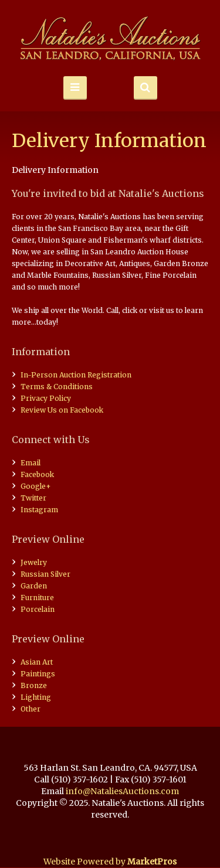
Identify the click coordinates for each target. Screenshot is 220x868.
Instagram (39, 510)
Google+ (36, 486)
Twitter (33, 498)
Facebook (37, 474)
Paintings (38, 674)
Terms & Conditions (57, 387)
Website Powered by (110, 862)
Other (31, 709)
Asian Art (37, 662)
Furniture (37, 598)
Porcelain (38, 609)
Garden (34, 586)
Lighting (36, 697)
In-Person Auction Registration (76, 375)
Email (31, 463)
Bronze (34, 685)
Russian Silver (45, 574)
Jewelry (34, 562)
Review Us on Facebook (62, 410)
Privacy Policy (46, 398)
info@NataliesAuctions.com (122, 791)
